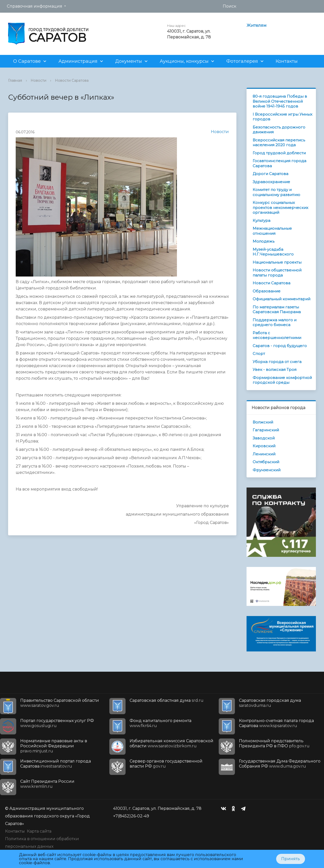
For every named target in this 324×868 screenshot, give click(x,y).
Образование (267, 291)
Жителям (257, 25)
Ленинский (264, 454)
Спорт (259, 354)
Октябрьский (266, 462)
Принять (291, 859)
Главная (15, 80)
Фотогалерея (242, 61)
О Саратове (27, 61)
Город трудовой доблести (279, 153)
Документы (129, 61)
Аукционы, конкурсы (184, 61)
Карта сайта (39, 831)
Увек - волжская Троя (275, 369)
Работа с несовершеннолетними (277, 335)
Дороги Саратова (270, 174)
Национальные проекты (277, 262)
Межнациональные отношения (272, 231)
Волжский (263, 422)
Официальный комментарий (281, 299)
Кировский (264, 446)
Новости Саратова (72, 80)
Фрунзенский (267, 470)
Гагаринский (266, 430)
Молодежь (264, 241)
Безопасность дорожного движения (279, 130)
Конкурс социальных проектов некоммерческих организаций (280, 207)
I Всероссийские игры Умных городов (282, 117)
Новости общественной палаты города (277, 273)
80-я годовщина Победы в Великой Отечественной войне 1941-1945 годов (280, 101)
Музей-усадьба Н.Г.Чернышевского (273, 252)
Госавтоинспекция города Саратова (279, 163)
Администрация (78, 61)
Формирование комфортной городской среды (282, 380)
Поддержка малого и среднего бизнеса (275, 322)
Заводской (264, 438)
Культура (261, 220)
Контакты (287, 61)
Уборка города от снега (277, 362)
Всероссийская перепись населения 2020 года (279, 143)
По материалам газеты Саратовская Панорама (277, 310)
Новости (38, 80)
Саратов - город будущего (280, 346)
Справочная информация (35, 6)
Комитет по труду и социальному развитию (276, 192)
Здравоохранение (271, 182)
